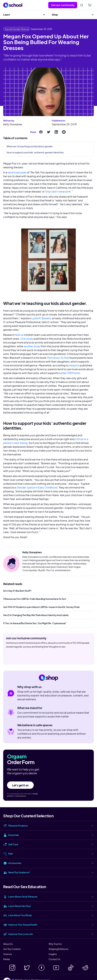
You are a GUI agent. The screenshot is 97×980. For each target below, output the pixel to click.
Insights (53, 954)
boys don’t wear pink (58, 191)
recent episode (17, 172)
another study (32, 346)
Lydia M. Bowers (41, 318)
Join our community (63, 5)
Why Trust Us (55, 944)
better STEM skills (69, 373)
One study (27, 339)
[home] (13, 5)
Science (8, 954)
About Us (8, 944)
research (74, 365)
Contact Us (54, 959)
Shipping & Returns (58, 949)
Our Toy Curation (12, 949)
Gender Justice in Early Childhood (37, 487)
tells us (19, 335)
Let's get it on (20, 785)
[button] (24, 15)
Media (6, 959)
